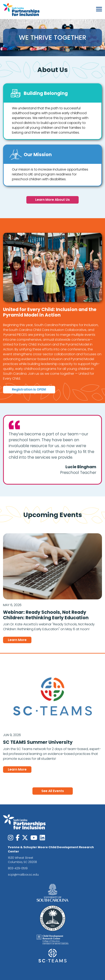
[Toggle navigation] (99, 10)
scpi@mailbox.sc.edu (23, 875)
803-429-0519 (18, 868)
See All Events (53, 791)
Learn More (20, 640)
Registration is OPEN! (29, 389)
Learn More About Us (52, 200)
